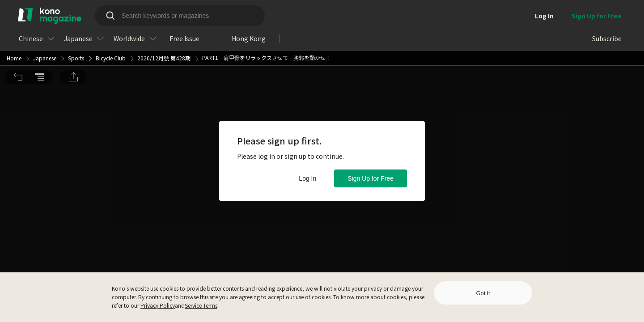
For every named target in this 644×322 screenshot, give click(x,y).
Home (14, 9)
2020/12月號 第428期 (164, 9)
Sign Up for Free (371, 178)
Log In (307, 178)
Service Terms (201, 305)
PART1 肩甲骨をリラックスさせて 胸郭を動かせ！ (267, 8)
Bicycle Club (111, 9)
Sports (76, 9)
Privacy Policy (158, 305)
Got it (483, 293)
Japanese (45, 9)
